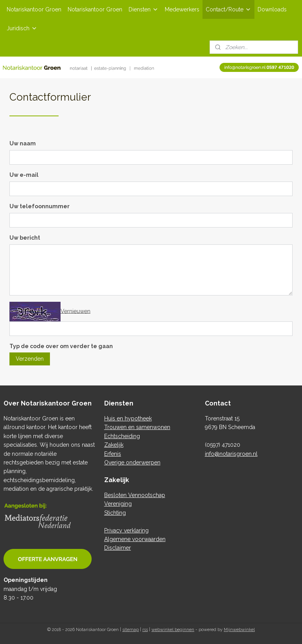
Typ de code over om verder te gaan (61, 346)
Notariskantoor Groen (34, 9)
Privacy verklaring (126, 530)
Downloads (272, 9)
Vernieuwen (75, 311)
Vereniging (118, 504)
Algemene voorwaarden (135, 539)
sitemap (131, 630)
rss (145, 630)
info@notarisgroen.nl (231, 454)
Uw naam (23, 143)
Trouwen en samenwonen (137, 427)
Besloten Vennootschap (135, 495)
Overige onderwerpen (132, 462)
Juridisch (22, 28)
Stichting (115, 513)
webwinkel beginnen (173, 630)
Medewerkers (182, 9)
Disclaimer (118, 548)
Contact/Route (228, 9)
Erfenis (113, 454)
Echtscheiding (122, 436)
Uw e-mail (24, 175)
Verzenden (30, 359)
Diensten (144, 9)
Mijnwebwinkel (239, 630)
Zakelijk (114, 445)
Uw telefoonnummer (40, 206)
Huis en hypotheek (128, 418)
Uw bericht (25, 238)
